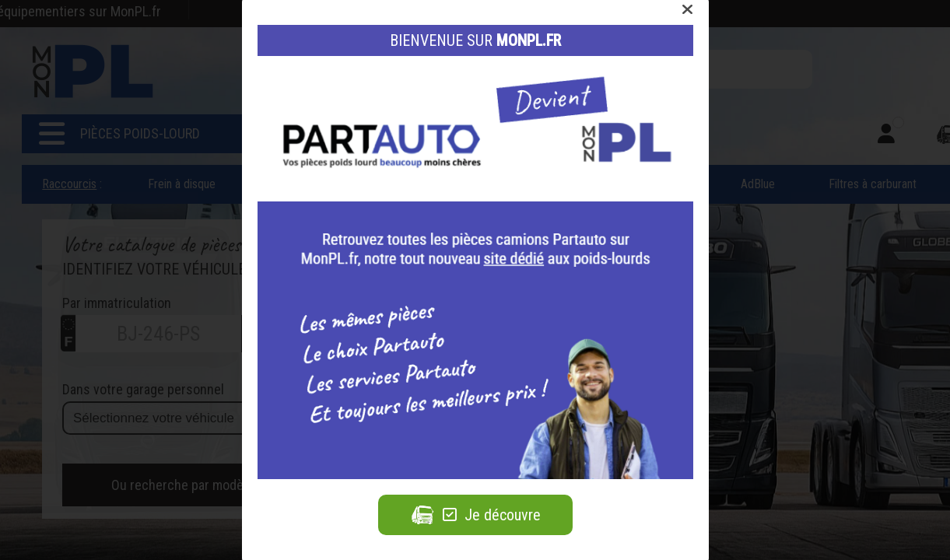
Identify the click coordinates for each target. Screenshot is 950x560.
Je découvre (475, 515)
